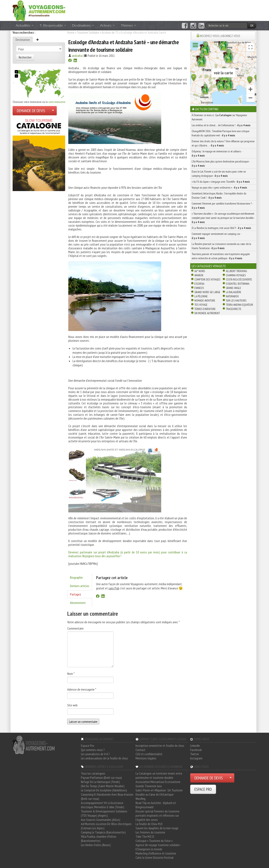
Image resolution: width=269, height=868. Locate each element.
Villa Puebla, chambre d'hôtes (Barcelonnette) (99, 839)
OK (252, 25)
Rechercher (25, 57)
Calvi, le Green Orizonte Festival (155, 857)
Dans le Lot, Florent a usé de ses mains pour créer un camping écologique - (219, 174)
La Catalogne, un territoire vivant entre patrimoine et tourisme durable (159, 775)
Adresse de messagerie (82, 689)
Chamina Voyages (236, 275)
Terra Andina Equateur (239, 305)
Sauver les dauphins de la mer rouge (157, 828)
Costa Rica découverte (239, 279)
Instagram (196, 758)
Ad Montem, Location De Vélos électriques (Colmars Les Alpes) (106, 826)
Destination (23, 40)
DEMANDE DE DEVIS (31, 111)
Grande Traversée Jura (149, 786)
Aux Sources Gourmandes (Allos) (101, 820)
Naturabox (232, 296)
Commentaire (75, 628)
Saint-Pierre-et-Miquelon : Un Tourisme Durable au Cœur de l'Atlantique (159, 792)
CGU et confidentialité (149, 754)
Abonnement (78, 603)
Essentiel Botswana (238, 284)
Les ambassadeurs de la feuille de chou (104, 758)
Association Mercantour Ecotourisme (158, 782)
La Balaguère (234, 292)
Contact (140, 750)
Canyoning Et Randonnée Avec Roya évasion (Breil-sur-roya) (107, 796)
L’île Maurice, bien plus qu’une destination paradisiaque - (221, 163)
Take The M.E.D (145, 836)
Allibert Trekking (236, 271)
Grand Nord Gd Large (207, 292)
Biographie (76, 577)
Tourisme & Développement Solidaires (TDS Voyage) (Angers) (104, 813)
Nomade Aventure (205, 300)
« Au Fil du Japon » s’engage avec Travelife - (221, 182)
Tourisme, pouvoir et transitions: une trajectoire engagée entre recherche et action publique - (221, 256)
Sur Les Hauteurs (236, 300)
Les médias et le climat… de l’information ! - (221, 125)
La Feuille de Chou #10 (149, 824)
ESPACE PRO (203, 789)
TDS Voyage (201, 305)
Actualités (25, 25)
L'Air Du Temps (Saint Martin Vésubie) (103, 786)
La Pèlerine (201, 296)
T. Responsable (53, 25)
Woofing (140, 799)
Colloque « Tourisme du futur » (154, 841)
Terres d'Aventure (205, 309)
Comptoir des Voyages (207, 279)
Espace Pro (88, 746)
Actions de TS (110, 32)
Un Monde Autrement (207, 313)
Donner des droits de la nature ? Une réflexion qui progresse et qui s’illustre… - (223, 143)
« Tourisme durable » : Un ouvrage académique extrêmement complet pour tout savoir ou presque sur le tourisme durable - (223, 218)
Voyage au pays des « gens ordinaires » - (219, 187)
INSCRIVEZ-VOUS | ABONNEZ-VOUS (220, 36)
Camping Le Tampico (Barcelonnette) (103, 832)
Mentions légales (146, 758)
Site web (72, 705)
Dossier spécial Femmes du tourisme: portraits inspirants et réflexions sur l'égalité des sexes (158, 815)
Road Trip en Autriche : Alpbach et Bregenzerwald (156, 805)
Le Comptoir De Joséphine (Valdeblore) (104, 790)
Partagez (76, 594)
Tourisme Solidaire (88, 32)
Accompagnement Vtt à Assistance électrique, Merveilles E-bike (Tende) (103, 805)
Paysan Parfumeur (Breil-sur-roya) (101, 778)
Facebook (196, 750)
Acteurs (107, 25)
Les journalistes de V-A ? (95, 754)
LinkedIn (195, 746)
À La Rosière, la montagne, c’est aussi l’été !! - (221, 228)
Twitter (195, 754)
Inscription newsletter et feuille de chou (160, 746)
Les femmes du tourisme (150, 832)
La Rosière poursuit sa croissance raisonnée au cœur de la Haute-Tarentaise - (221, 246)
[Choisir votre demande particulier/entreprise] (53, 111)
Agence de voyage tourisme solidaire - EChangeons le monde (158, 847)
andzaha (77, 56)
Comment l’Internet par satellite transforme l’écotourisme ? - (222, 206)
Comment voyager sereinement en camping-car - (217, 236)
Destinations (83, 25)
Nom (71, 674)
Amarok (199, 275)
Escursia (199, 284)
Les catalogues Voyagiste (209, 266)
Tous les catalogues (93, 773)
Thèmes (128, 25)
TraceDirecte (234, 309)
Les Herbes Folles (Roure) (96, 845)
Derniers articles (80, 586)
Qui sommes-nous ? (93, 750)
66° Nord (200, 271)
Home (71, 32)
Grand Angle (233, 288)
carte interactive (57, 102)
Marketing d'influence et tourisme (156, 853)
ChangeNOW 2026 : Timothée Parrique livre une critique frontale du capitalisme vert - (220, 133)
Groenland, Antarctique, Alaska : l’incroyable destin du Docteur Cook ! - (219, 195)
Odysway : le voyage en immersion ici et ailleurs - (217, 153)
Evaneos (199, 288)
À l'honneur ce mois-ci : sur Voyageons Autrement (219, 117)
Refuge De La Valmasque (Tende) (100, 782)
